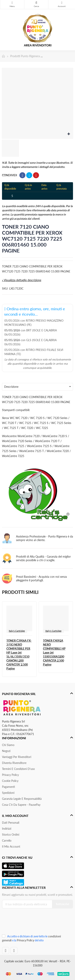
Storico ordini (11, 835)
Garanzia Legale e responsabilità (22, 799)
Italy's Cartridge (17, 631)
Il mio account (11, 846)
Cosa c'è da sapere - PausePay (21, 805)
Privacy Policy (10, 775)
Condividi (22, 175)
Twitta (29, 175)
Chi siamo (8, 745)
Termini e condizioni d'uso (18, 769)
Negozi (6, 751)
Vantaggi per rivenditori (17, 757)
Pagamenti (8, 787)
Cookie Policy (10, 781)
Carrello (7, 840)
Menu (12, 3)
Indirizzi (7, 829)
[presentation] (29, 923)
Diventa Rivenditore (14, 763)
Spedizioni (8, 793)
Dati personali (11, 823)
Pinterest (36, 175)
